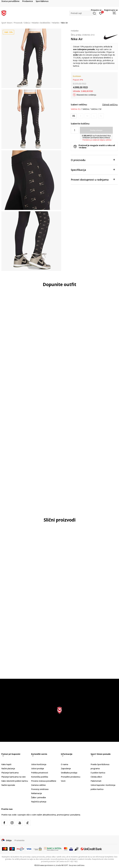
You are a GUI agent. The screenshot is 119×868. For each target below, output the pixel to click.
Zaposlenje (66, 768)
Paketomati (96, 781)
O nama (64, 764)
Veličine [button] (86, 109)
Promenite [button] (19, 840)
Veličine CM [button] (96, 109)
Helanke (55, 23)
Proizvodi (18, 23)
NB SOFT (65, 865)
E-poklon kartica (98, 773)
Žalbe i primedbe (39, 797)
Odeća (27, 23)
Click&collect (96, 777)
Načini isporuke (8, 785)
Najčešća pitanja (39, 802)
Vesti (63, 781)
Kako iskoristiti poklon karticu (15, 781)
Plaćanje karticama (10, 773)
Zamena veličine (38, 785)
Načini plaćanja (8, 768)
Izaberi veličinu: (79, 105)
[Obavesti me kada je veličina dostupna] (81, 116)
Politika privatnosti (40, 773)
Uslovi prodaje (38, 768)
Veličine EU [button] (76, 109)
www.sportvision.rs (48, 865)
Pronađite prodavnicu (71, 777)
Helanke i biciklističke (41, 23)
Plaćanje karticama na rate (13, 777)
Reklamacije (37, 793)
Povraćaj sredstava (40, 789)
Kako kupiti (6, 764)
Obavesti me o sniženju (86, 95)
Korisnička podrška (40, 777)
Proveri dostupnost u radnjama (93, 179)
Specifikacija (93, 170)
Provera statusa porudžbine (44, 781)
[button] (83, 13)
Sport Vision (7, 23)
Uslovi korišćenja (39, 764)
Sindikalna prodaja (69, 773)
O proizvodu (93, 160)
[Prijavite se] (101, 13)
